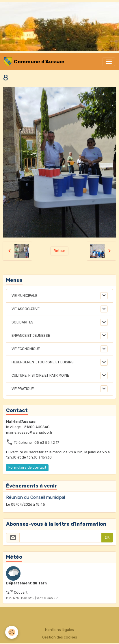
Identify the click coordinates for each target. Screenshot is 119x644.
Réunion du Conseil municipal (36, 497)
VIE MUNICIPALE (24, 296)
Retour (59, 251)
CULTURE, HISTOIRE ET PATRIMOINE (40, 376)
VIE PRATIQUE (23, 389)
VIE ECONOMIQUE (26, 349)
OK (107, 538)
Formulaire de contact (27, 468)
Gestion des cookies (60, 637)
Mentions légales (59, 630)
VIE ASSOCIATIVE (26, 309)
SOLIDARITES (23, 322)
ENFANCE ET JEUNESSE (31, 336)
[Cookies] (12, 632)
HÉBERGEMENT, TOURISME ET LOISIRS (43, 362)
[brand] (34, 62)
